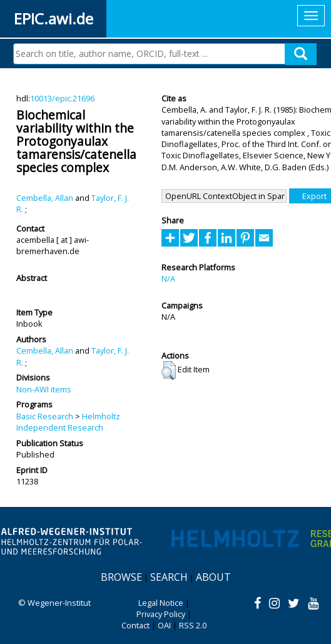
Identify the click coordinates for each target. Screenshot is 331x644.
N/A (168, 279)
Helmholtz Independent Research (68, 422)
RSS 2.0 (193, 625)
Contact (135, 625)
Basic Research (45, 416)
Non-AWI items (44, 389)
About (213, 577)
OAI (164, 625)
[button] (169, 371)
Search (169, 577)
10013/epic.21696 (62, 98)
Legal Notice (161, 603)
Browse (121, 577)
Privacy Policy (161, 614)
